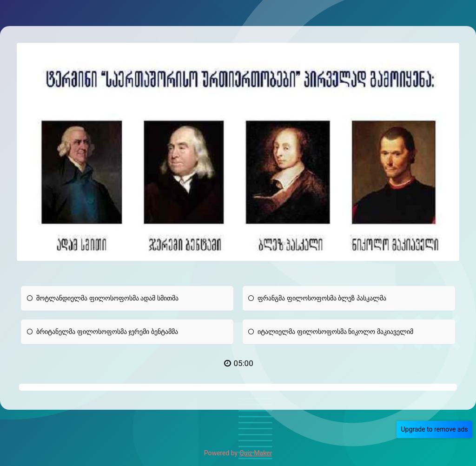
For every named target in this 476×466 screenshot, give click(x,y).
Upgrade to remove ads (436, 429)
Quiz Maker (256, 453)
